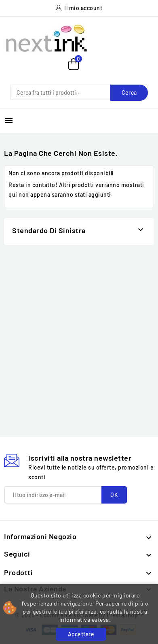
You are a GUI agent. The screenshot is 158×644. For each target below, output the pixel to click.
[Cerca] (79, 92)
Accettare (81, 634)
